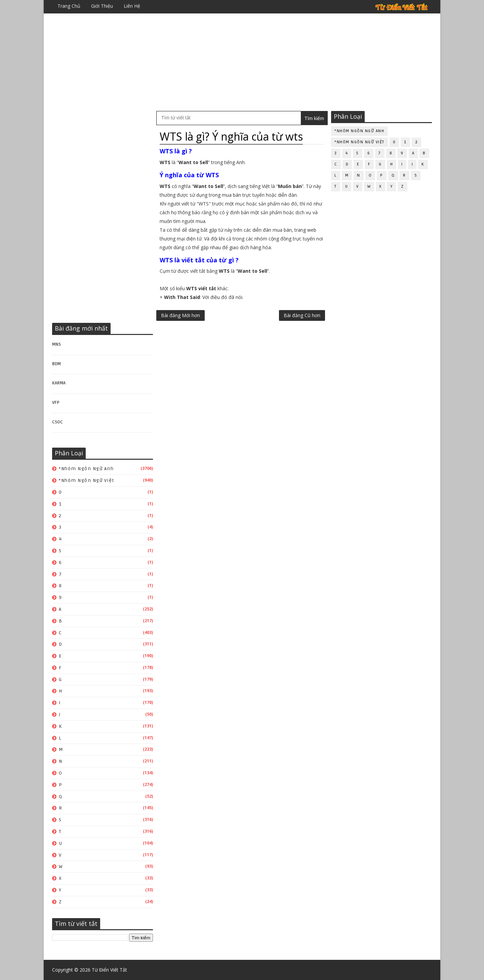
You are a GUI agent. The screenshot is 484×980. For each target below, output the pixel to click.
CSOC (57, 422)
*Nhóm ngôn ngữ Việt (87, 480)
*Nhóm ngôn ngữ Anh (86, 469)
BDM (56, 364)
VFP (56, 403)
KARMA (59, 383)
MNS (56, 344)
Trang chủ (69, 6)
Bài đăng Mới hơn (180, 315)
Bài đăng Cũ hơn (302, 315)
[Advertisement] (242, 62)
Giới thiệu (102, 6)
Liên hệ (132, 6)
